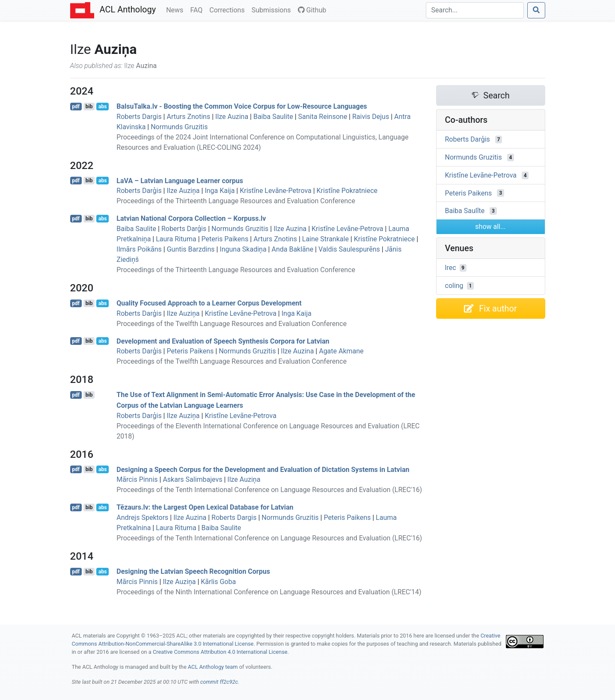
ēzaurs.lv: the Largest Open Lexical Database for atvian (205, 507)
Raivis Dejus (371, 117)
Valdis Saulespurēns (349, 249)
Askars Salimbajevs (192, 479)
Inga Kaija (220, 191)
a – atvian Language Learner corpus (180, 180)
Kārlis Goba (218, 582)
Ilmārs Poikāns (139, 249)
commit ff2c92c (219, 682)
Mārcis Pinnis (137, 479)
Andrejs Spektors (142, 518)
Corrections (229, 9)
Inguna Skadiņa (243, 249)
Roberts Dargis (139, 117)
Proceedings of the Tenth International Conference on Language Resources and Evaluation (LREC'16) (269, 490)
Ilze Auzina (232, 117)
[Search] (475, 10)
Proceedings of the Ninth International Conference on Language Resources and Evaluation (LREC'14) (269, 592)
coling (454, 286)
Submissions (273, 9)
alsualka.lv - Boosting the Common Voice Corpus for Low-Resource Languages (242, 106)
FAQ (198, 9)
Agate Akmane (341, 351)
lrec (451, 268)
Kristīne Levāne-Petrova (276, 191)
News (176, 9)
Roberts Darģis (139, 191)
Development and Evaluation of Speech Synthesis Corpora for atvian (223, 341)
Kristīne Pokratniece (347, 191)
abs (102, 107)
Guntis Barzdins (191, 249)
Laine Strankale (325, 239)
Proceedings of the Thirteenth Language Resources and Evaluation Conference (236, 201)
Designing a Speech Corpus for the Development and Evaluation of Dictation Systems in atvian (263, 469)
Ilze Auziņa (183, 191)
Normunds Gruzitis (179, 127)
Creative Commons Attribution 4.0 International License (220, 652)
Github (312, 10)
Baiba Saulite (273, 117)
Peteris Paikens (225, 239)
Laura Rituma (176, 239)
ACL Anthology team (213, 667)
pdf (76, 107)
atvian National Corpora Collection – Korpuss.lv (191, 218)
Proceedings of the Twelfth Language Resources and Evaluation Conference (232, 324)
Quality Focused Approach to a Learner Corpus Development (209, 303)
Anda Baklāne (292, 249)
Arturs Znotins (188, 117)
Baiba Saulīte (465, 211)
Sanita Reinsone (323, 117)
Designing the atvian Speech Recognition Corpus (193, 571)
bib (89, 107)
